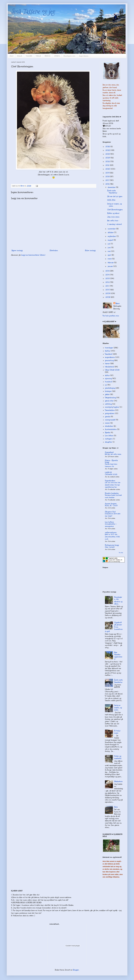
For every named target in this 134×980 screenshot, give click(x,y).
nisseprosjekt (110, 420)
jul (106, 385)
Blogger (76, 970)
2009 (108, 293)
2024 (108, 154)
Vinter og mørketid (118, 757)
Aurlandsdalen (111, 429)
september (112, 236)
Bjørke (108, 433)
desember (112, 187)
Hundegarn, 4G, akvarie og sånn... (118, 600)
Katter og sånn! (113, 213)
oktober (111, 232)
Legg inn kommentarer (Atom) (33, 255)
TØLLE (38, 56)
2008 (108, 297)
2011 (108, 286)
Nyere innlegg (17, 250)
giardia (108, 417)
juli (109, 244)
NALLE (20, 56)
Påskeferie (118, 781)
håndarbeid (109, 367)
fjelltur (108, 351)
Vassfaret (109, 354)
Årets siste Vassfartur (112, 192)
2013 (108, 279)
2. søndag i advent (115, 224)
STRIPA (57, 56)
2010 (108, 290)
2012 (108, 282)
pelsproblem (110, 413)
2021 (108, 165)
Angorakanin (84, 56)
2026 (108, 147)
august (111, 240)
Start (11, 56)
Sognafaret (109, 452)
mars (110, 259)
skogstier (109, 442)
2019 (108, 173)
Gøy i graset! (110, 547)
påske (107, 394)
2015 (108, 271)
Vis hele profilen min (111, 316)
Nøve (118, 303)
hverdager (109, 348)
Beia (116, 807)
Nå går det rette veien (113, 454)
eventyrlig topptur (112, 407)
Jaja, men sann (113, 217)
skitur (107, 375)
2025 (108, 150)
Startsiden (54, 250)
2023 (108, 158)
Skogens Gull (110, 512)
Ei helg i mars (117, 732)
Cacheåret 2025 (111, 474)
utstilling (108, 404)
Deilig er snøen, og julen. (118, 708)
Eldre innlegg (90, 250)
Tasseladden (110, 410)
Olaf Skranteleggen (115, 210)
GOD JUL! (111, 200)
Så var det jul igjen (115, 196)
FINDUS (48, 56)
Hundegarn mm (69, 56)
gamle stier (109, 401)
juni (110, 248)
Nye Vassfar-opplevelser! (118, 656)
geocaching (109, 360)
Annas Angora (111, 504)
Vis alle (121, 553)
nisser (107, 423)
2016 (108, 184)
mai (109, 251)
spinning (108, 378)
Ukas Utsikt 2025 (112, 370)
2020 (108, 169)
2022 (108, 162)
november (112, 229)
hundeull (109, 382)
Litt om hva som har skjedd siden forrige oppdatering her (113, 485)
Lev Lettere (109, 522)
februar (111, 263)
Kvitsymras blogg (112, 545)
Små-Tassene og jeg (33, 11)
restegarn (109, 439)
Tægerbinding (110, 398)
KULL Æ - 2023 (111, 506)
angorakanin (110, 357)
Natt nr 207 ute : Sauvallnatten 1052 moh (112, 537)
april (110, 255)
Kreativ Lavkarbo (112, 493)
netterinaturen (111, 533)
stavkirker (109, 426)
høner (107, 364)
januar (111, 266)
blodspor (108, 391)
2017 (108, 180)
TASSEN (29, 56)
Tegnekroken (110, 481)
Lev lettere (109, 436)
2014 (108, 275)
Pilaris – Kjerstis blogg (111, 461)
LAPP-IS (108, 473)
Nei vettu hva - (113, 221)
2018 (108, 177)
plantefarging (110, 388)
